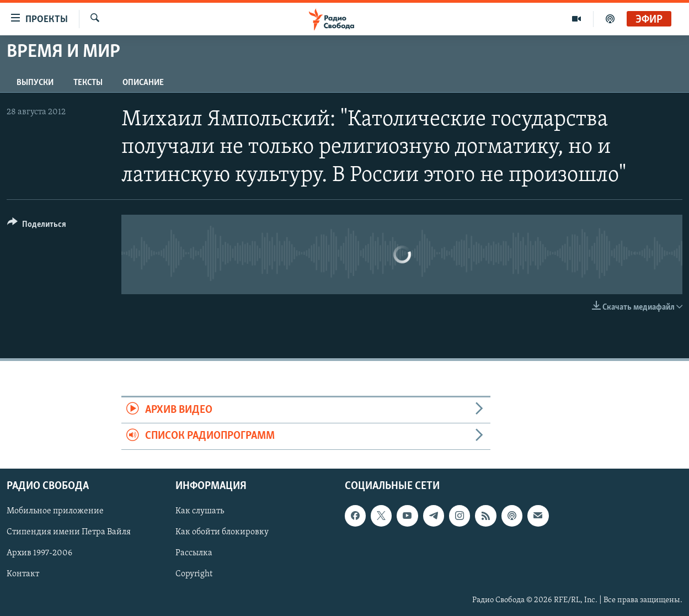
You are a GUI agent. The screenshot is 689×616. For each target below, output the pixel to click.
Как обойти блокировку (222, 532)
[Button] (37, 226)
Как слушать (200, 511)
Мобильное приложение (55, 511)
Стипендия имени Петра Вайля (69, 532)
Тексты (88, 83)
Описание (143, 83)
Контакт (23, 574)
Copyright (194, 574)
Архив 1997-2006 (39, 553)
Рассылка (194, 553)
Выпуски (35, 83)
